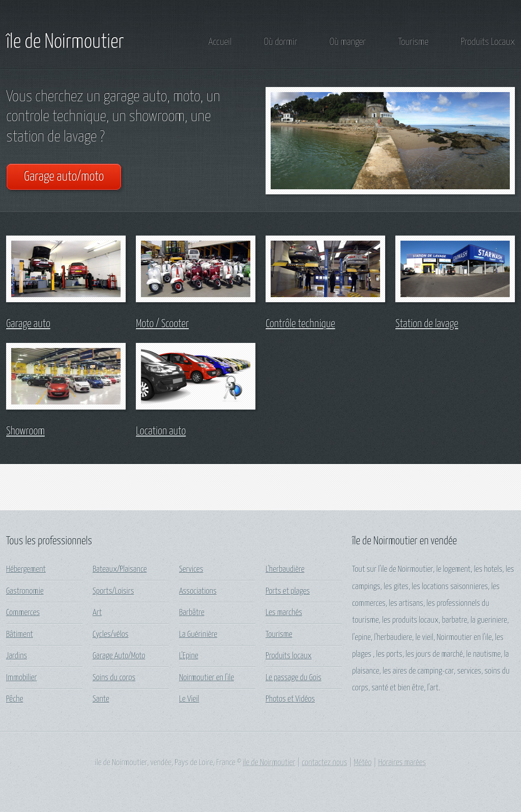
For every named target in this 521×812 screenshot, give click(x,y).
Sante (101, 699)
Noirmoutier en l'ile (207, 678)
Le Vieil (189, 699)
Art (97, 613)
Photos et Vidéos (290, 699)
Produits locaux (289, 656)
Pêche (15, 699)
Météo (363, 763)
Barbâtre (192, 613)
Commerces (23, 613)
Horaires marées (402, 763)
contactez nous (324, 763)
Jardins (17, 656)
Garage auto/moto (64, 177)
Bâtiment (20, 635)
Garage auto (28, 324)
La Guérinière (198, 635)
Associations (198, 591)
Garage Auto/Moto (119, 656)
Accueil (220, 42)
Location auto (161, 431)
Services (191, 570)
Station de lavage (427, 324)
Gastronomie (25, 591)
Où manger (348, 42)
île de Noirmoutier (65, 42)
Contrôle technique (300, 324)
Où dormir (280, 42)
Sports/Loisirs (113, 591)
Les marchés (284, 613)
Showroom (25, 431)
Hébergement (26, 570)
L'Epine (189, 656)
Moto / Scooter (162, 324)
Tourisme (413, 42)
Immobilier (22, 678)
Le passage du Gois (294, 678)
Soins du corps (114, 678)
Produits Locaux (488, 42)
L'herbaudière (285, 570)
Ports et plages (288, 591)
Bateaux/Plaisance (120, 570)
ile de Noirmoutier (269, 763)
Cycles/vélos (111, 635)
